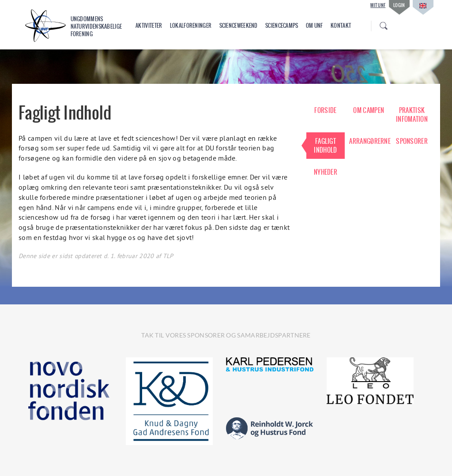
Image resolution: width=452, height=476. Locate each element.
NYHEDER (326, 172)
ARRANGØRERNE (369, 141)
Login (399, 5)
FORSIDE (325, 110)
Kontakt (341, 26)
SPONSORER (412, 141)
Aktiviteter (149, 26)
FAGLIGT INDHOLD (325, 146)
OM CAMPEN (369, 110)
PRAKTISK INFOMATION (412, 115)
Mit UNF (378, 5)
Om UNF (315, 26)
